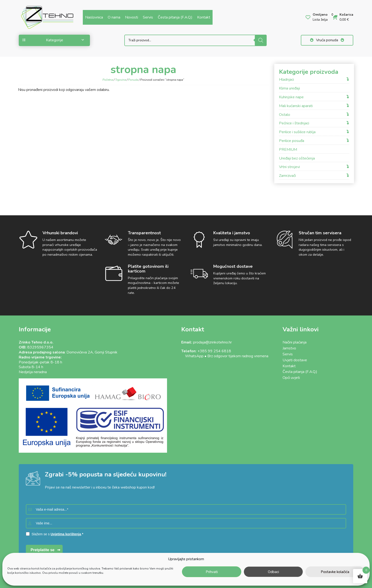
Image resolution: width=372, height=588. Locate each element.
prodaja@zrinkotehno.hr (212, 342)
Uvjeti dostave (295, 360)
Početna (108, 80)
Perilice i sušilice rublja (297, 132)
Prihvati (212, 572)
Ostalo (285, 115)
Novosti (132, 17)
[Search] (261, 40)
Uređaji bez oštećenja (297, 158)
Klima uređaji (289, 88)
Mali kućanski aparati (296, 106)
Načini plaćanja (295, 342)
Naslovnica (94, 17)
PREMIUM (288, 150)
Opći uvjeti (291, 378)
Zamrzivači (287, 176)
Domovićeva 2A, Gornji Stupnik (92, 352)
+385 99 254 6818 (214, 351)
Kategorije (53, 40)
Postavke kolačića (335, 572)
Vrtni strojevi (289, 167)
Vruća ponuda (327, 40)
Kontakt (204, 17)
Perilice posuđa (292, 141)
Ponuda (133, 80)
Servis (148, 17)
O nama (114, 17)
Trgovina (121, 80)
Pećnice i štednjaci (294, 123)
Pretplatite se (42, 550)
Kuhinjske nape (291, 97)
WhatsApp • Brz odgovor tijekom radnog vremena (225, 356)
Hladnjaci (286, 80)
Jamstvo (289, 348)
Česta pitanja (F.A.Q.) (175, 17)
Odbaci (273, 572)
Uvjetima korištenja (66, 534)
